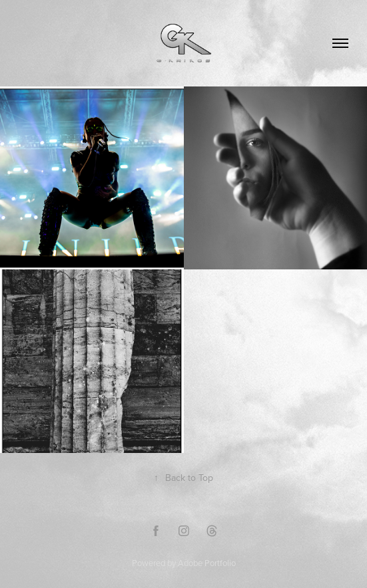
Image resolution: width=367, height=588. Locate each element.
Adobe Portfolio (207, 563)
